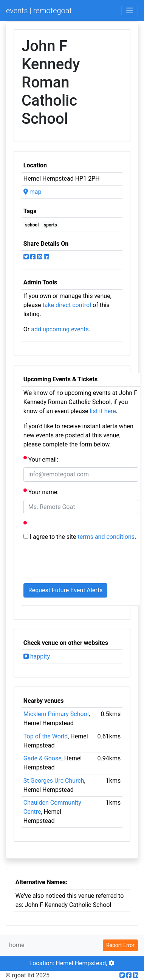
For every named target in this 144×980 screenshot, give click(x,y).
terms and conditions (106, 537)
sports (50, 225)
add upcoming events (60, 329)
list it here (103, 411)
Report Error (120, 945)
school (32, 225)
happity (37, 656)
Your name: (41, 492)
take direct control (67, 305)
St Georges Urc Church (54, 781)
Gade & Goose (43, 758)
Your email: (41, 459)
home (17, 945)
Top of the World (46, 736)
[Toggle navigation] (130, 11)
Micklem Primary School (56, 714)
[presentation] (81, 562)
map (33, 192)
